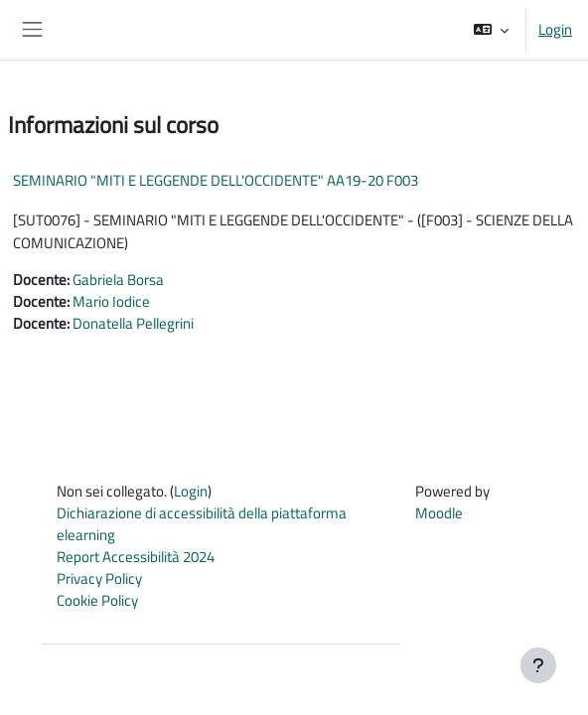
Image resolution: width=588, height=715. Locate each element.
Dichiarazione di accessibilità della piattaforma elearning (202, 524)
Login (555, 30)
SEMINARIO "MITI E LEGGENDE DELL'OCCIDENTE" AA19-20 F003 (216, 180)
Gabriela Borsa (118, 280)
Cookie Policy (97, 600)
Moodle (439, 513)
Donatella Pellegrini (133, 323)
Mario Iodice (111, 301)
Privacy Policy (99, 578)
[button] (491, 30)
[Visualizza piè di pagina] (538, 665)
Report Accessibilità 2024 (136, 557)
